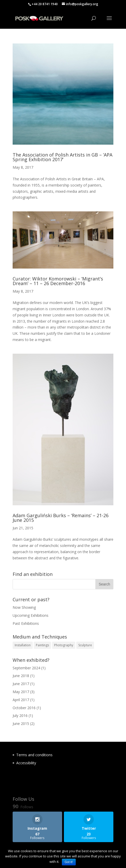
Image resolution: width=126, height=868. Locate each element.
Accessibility (26, 763)
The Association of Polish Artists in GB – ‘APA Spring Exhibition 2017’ (62, 157)
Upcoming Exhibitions (31, 615)
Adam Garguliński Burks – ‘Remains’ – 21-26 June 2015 (61, 518)
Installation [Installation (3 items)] (23, 645)
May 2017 (21, 692)
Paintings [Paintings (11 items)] (42, 645)
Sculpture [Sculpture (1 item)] (85, 645)
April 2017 (21, 700)
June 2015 (21, 724)
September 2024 (26, 668)
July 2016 (20, 715)
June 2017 (21, 684)
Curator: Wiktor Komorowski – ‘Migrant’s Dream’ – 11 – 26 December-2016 (58, 281)
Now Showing (24, 607)
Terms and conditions (34, 755)
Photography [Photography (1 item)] (64, 645)
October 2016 (24, 708)
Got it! (69, 862)
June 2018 (21, 676)
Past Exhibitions (26, 623)
